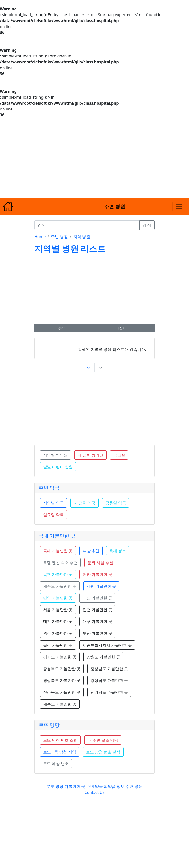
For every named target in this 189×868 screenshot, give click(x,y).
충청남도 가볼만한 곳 (109, 669)
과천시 (121, 328)
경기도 (62, 328)
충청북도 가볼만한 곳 (62, 669)
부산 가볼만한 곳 (97, 633)
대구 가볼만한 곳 (97, 621)
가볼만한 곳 (75, 786)
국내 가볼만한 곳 (57, 536)
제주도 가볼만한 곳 (60, 704)
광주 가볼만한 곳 (58, 633)
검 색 (147, 225)
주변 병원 (59, 237)
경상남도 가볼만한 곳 (109, 680)
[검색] (87, 225)
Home (40, 237)
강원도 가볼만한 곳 (103, 657)
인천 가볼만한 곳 (97, 610)
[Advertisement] (94, 158)
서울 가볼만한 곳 (58, 610)
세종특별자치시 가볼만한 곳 (107, 645)
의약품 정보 (114, 786)
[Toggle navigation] (179, 207)
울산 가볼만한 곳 (58, 645)
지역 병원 (82, 237)
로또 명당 (49, 725)
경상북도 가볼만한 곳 (62, 680)
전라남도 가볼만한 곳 (109, 692)
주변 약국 (49, 488)
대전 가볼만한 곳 (58, 621)
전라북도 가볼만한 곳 (62, 692)
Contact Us (94, 792)
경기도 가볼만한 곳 (60, 657)
